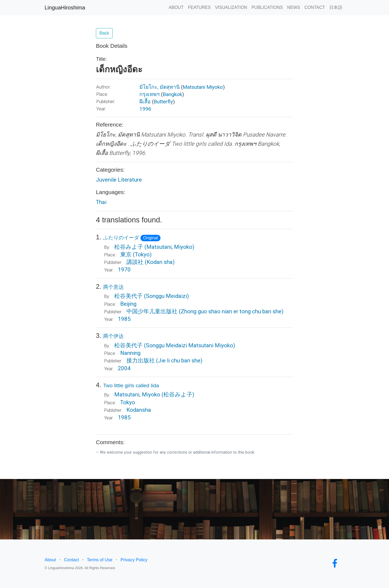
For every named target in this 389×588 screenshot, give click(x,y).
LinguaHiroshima (65, 8)
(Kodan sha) (160, 262)
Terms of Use (100, 560)
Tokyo (128, 402)
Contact (71, 560)
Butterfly (163, 102)
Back (104, 33)
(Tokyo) (142, 254)
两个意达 (113, 287)
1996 (145, 109)
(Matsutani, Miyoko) (169, 247)
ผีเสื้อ (145, 102)
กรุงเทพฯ (150, 94)
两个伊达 (113, 336)
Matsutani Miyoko (203, 87)
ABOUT (176, 7)
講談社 (135, 262)
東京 (126, 254)
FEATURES (199, 7)
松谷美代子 (128, 296)
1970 (124, 270)
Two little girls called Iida (131, 385)
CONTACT (315, 7)
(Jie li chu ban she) (179, 361)
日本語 (336, 7)
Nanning (130, 353)
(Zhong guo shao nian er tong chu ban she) (231, 311)
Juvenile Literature (119, 180)
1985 (124, 319)
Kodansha (139, 410)
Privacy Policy (134, 560)
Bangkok (172, 94)
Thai (101, 202)
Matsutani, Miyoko (137, 395)
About (50, 560)
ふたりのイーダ (121, 238)
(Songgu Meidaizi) (166, 296)
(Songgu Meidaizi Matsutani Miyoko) (190, 345)
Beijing (128, 304)
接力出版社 (141, 361)
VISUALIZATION (231, 7)
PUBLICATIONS (267, 7)
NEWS (294, 7)
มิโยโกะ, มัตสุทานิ (160, 87)
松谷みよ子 (129, 247)
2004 (124, 368)
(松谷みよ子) (178, 395)
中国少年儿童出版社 (152, 311)
